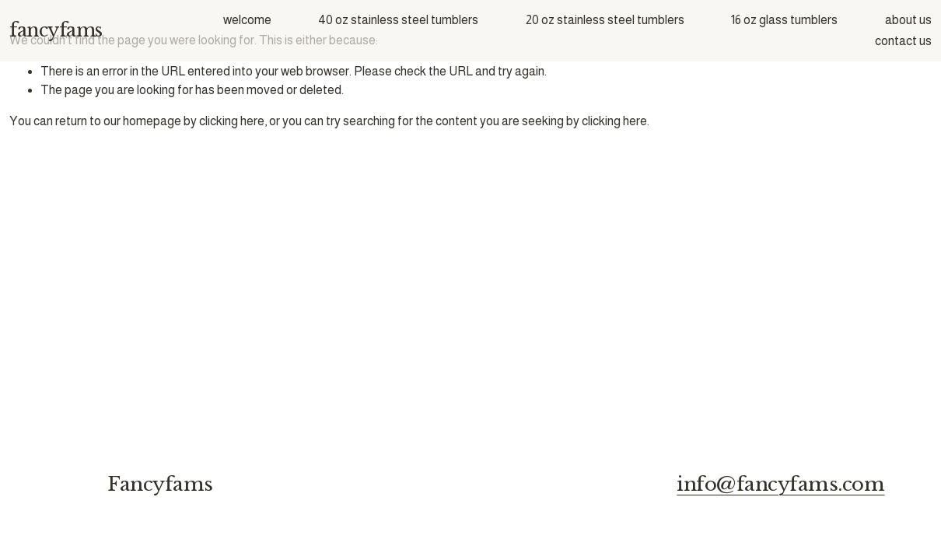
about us (908, 20)
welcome (247, 20)
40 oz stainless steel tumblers (398, 20)
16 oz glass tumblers (784, 20)
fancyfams (56, 30)
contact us (903, 41)
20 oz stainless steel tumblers (605, 20)
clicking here (232, 121)
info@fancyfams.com (780, 485)
